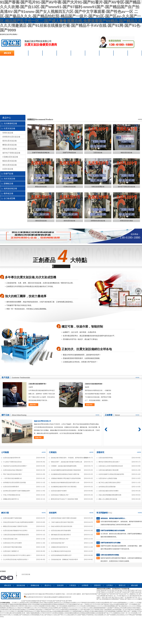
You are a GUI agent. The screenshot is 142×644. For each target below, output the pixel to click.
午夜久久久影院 (88, 608)
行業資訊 (53, 452)
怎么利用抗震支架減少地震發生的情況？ (16, 559)
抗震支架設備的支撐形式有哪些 (109, 491)
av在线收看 (99, 613)
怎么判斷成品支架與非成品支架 (61, 551)
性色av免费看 (54, 608)
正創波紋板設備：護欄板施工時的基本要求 (64, 559)
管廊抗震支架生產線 (126, 221)
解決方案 (5, 513)
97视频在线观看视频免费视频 (18, 604)
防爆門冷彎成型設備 (69, 153)
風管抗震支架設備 (9, 141)
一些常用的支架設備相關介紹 (12, 478)
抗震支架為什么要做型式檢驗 (108, 478)
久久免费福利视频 (76, 611)
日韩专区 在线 (23, 606)
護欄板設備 (8, 184)
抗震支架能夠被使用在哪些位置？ (62, 555)
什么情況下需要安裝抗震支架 (12, 462)
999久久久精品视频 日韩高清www (22, 611)
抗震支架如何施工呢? (58, 543)
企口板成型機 (9, 198)
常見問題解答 (102, 513)
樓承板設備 (8, 193)
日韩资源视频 (35, 615)
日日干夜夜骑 (95, 610)
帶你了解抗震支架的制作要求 (12, 474)
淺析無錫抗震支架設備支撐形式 (61, 535)
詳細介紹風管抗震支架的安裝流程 (62, 526)
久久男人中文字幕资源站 (40, 608)
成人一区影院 (85, 604)
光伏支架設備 (9, 179)
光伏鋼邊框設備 (10, 123)
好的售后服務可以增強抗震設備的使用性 (111, 474)
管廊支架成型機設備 (98, 187)
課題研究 (100, 452)
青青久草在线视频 (34, 604)
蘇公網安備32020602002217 (34, 597)
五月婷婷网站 (31, 610)
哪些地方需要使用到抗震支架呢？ (109, 462)
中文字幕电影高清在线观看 (86, 603)
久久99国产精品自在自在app (43, 611)
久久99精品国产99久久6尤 (51, 610)
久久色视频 (15, 615)
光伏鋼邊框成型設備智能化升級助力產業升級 (65, 474)
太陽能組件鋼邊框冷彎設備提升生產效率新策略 (66, 478)
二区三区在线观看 (61, 606)
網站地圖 (134, 585)
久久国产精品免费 (84, 610)
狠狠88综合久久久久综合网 (77, 606)
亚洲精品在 (11, 608)
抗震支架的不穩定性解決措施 (12, 547)
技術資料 (53, 513)
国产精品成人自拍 (107, 604)
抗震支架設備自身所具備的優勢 (61, 531)
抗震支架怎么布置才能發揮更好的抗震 (111, 466)
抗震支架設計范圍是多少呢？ (60, 495)
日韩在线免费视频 (109, 606)
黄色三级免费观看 (106, 610)
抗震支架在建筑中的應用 (59, 491)
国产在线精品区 (25, 615)
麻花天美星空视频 (134, 608)
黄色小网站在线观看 (47, 603)
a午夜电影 (86, 611)
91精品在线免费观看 (103, 603)
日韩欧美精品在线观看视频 (69, 610)
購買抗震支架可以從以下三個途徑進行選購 (64, 499)
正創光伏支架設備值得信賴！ (94, 384)
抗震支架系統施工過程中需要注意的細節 (64, 518)
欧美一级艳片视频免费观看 (31, 613)
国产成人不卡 (108, 613)
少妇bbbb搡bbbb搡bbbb (72, 613)
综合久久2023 (33, 606)
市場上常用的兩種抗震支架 (12, 495)
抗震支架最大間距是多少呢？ (60, 539)
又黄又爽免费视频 (110, 611)
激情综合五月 (59, 603)
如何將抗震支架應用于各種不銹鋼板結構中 (17, 491)
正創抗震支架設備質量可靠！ (38, 384)
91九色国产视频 (80, 615)
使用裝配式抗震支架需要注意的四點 (15, 483)
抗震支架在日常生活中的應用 (12, 543)
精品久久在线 (53, 615)
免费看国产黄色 (122, 611)
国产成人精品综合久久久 (124, 606)
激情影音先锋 (24, 603)
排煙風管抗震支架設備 (11, 137)
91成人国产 (44, 615)
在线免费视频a (35, 603)
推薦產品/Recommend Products (40, 119)
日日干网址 (129, 615)
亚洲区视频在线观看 (97, 611)
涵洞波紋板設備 (10, 188)
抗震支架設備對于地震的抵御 (12, 518)
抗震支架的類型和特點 (106, 458)
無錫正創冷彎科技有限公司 (42, 421)
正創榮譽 (109, 415)
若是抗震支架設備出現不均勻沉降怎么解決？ (17, 555)
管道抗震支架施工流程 (10, 539)
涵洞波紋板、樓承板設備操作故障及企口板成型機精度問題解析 (114, 518)
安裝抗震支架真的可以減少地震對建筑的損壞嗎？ (19, 522)
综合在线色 (121, 615)
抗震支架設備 (11, 43)
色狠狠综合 (117, 613)
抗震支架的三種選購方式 (11, 551)
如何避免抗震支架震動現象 (107, 487)
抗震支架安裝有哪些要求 (11, 487)
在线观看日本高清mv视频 (47, 606)
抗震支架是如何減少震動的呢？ (13, 470)
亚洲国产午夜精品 (114, 608)
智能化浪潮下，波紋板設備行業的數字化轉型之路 (67, 462)
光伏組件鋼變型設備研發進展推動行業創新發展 (66, 470)
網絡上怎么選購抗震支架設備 (108, 499)
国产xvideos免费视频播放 (118, 603)
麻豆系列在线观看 (16, 613)
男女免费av (124, 608)
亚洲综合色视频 (58, 613)
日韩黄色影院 (4, 610)
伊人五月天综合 (95, 604)
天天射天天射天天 (46, 613)
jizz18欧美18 (130, 610)
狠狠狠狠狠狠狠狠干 (100, 608)
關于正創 (5, 415)
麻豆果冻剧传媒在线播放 (18, 610)
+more (140, 119)
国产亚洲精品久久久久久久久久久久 (70, 608)
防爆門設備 (8, 174)
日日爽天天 (15, 603)
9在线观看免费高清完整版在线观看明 (53, 604)
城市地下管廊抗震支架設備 (126, 187)
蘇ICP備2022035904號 (89, 594)
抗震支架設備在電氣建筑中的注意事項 (15, 531)
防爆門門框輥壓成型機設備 (41, 153)
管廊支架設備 (8, 133)
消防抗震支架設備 (9, 149)
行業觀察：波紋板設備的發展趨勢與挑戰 (64, 466)
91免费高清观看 (119, 604)
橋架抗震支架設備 (9, 161)
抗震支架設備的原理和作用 (12, 458)
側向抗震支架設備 (9, 165)
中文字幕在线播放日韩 (72, 604)
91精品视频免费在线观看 (61, 611)
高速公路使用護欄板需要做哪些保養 (110, 495)
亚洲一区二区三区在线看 (130, 613)
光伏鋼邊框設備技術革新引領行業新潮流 (64, 487)
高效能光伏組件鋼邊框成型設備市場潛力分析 (65, 483)
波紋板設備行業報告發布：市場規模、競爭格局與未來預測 (67, 458)
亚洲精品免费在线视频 (88, 613)
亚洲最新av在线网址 (70, 603)
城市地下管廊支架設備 (11, 153)
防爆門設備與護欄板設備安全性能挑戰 (113, 531)
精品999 (39, 610)
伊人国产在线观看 (110, 615)
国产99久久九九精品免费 (66, 615)
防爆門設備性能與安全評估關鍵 (111, 543)
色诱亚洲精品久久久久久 (94, 606)
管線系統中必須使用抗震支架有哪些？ (15, 466)
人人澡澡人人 (132, 603)
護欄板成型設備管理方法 (11, 499)
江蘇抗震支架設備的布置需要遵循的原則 (16, 535)
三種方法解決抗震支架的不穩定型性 (62, 522)
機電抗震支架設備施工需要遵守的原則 (15, 526)
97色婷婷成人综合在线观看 (95, 615)
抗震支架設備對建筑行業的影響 (109, 470)
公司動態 (5, 452)
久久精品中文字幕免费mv (23, 608)
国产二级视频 (132, 611)
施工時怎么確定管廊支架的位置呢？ (110, 483)
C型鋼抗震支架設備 (10, 157)
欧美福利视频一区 (119, 610)
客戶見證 (5, 377)
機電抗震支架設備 (9, 145)
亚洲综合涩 (14, 606)
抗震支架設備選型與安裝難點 (110, 555)
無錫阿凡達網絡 (58, 597)
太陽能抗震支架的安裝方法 (59, 547)
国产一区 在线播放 (131, 604)
